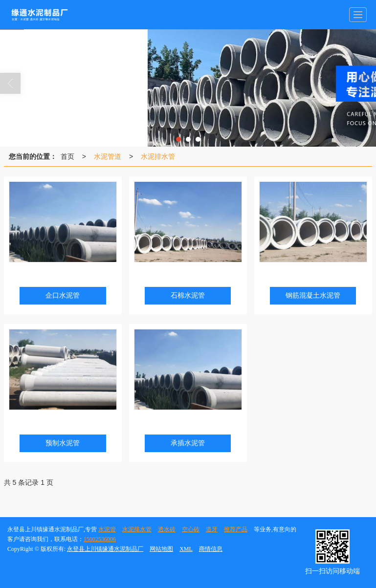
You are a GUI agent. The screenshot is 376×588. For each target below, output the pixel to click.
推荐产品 (236, 529)
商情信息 (211, 549)
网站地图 (161, 549)
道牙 (212, 529)
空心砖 (191, 529)
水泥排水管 (158, 156)
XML (186, 549)
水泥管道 (108, 156)
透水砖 (167, 529)
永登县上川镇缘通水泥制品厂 (105, 549)
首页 (67, 156)
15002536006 (100, 539)
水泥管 (107, 529)
